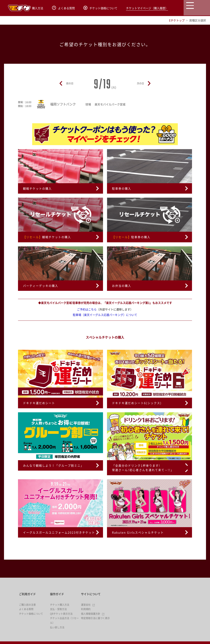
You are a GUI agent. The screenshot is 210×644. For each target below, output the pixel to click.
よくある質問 (63, 8)
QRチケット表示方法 (61, 614)
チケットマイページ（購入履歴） (147, 8)
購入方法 (36, 8)
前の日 (70, 83)
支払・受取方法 (58, 609)
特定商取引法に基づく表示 (95, 618)
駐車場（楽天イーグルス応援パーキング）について (105, 315)
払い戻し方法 (57, 627)
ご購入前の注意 (27, 605)
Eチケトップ (177, 20)
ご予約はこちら (87, 309)
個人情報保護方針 (93, 614)
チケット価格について (100, 8)
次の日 (140, 83)
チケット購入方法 (60, 605)
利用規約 (86, 609)
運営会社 (88, 605)
